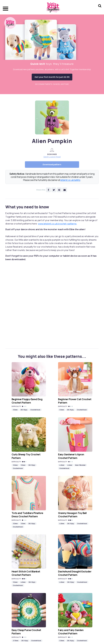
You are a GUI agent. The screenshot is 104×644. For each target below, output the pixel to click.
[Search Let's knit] (100, 9)
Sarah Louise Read (52, 157)
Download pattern (52, 164)
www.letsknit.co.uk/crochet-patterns (57, 224)
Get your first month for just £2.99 (52, 77)
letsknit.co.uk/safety (70, 180)
